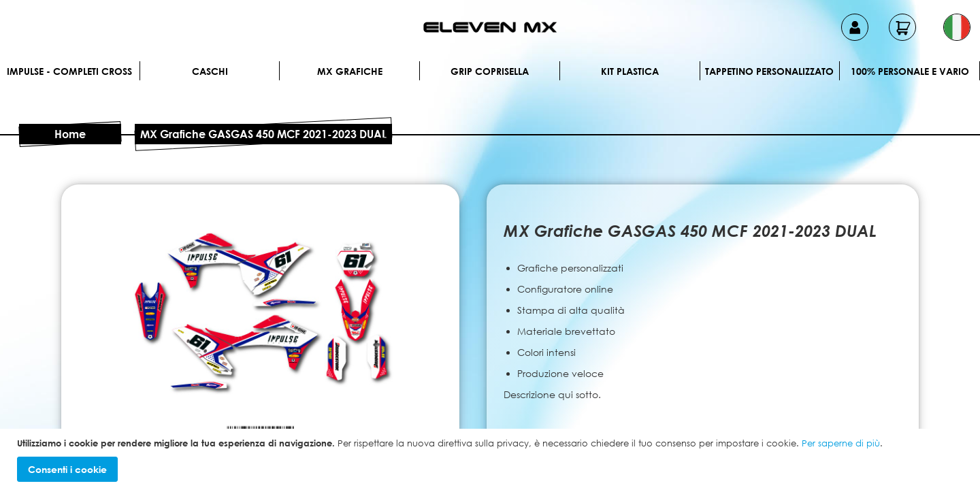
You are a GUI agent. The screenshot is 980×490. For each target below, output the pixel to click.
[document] (492, 460)
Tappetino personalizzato (769, 71)
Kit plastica (630, 71)
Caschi (210, 71)
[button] (957, 27)
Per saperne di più (841, 443)
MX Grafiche (350, 71)
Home (70, 134)
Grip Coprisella (490, 71)
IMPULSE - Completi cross (69, 71)
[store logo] (490, 27)
